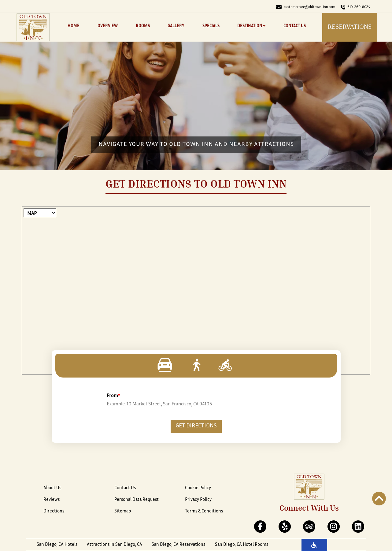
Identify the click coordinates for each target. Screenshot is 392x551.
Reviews (52, 500)
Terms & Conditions (204, 511)
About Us (52, 488)
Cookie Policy (198, 488)
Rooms (143, 26)
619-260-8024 (355, 7)
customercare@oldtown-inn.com (306, 7)
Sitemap (123, 511)
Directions (54, 511)
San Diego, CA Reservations (178, 545)
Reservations (350, 27)
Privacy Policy (198, 500)
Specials (211, 26)
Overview (108, 26)
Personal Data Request (137, 500)
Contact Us (295, 26)
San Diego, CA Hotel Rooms (242, 545)
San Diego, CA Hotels (57, 545)
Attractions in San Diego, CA (115, 545)
